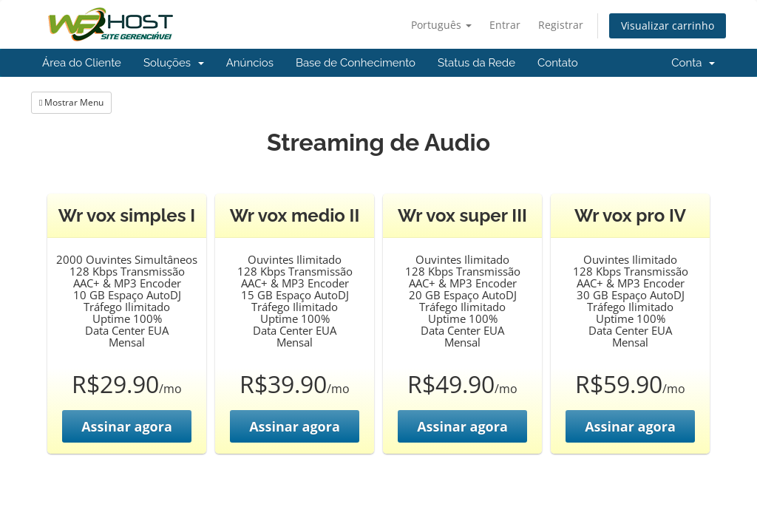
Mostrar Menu (71, 102)
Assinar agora (127, 426)
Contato (558, 63)
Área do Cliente (82, 63)
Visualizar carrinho (668, 25)
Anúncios (250, 63)
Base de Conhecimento (356, 63)
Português (441, 25)
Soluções (174, 63)
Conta (693, 63)
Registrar (561, 25)
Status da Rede (476, 63)
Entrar (505, 25)
